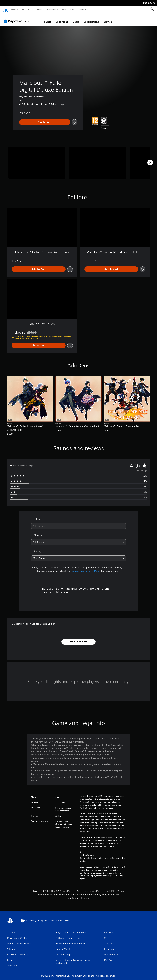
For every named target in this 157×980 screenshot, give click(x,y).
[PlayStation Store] (17, 18)
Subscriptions (91, 19)
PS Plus (39, 9)
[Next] (150, 159)
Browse (108, 19)
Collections (62, 19)
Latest (48, 19)
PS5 (22, 9)
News (63, 9)
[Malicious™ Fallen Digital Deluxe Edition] (37, 160)
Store (72, 9)
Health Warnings (87, 852)
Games (13, 9)
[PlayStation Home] (6, 9)
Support (82, 9)
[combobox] (78, 523)
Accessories (51, 9)
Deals (76, 19)
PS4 (30, 9)
